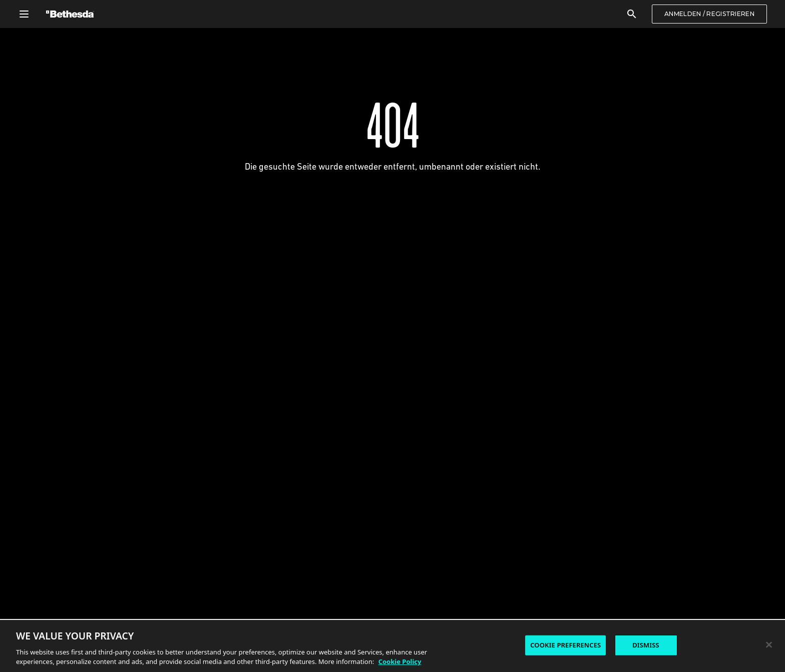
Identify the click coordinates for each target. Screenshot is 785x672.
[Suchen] (632, 14)
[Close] (769, 645)
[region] (392, 645)
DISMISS (646, 645)
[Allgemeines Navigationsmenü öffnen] (24, 14)
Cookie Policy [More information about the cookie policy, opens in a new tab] (400, 661)
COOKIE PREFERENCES (565, 645)
